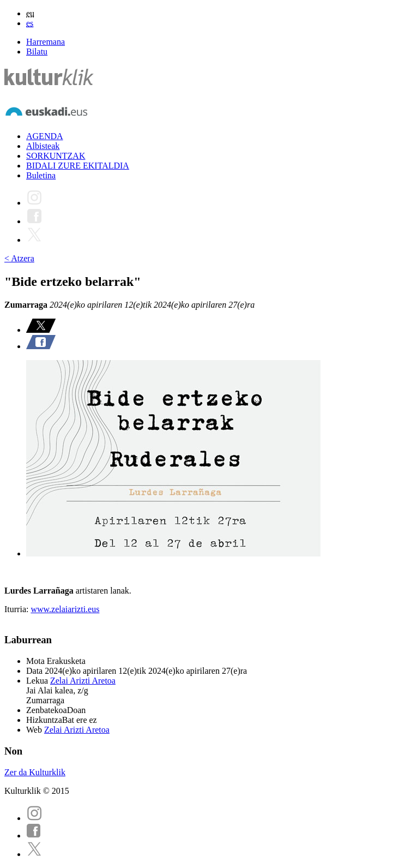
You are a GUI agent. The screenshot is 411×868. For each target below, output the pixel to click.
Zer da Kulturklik (35, 772)
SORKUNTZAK (56, 156)
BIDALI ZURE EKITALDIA (78, 166)
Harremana (46, 42)
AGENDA (45, 136)
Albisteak (43, 146)
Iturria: (17, 609)
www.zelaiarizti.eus (65, 609)
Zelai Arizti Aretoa (83, 681)
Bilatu (37, 52)
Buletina (41, 175)
